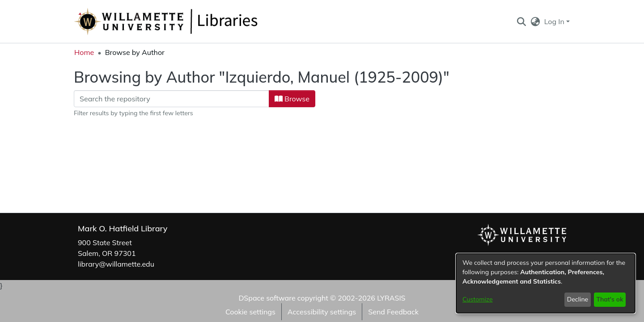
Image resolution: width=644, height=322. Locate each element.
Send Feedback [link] (393, 312)
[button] (521, 21)
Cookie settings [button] (250, 312)
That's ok (610, 299)
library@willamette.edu (116, 264)
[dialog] (546, 283)
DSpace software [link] (267, 298)
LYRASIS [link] (391, 298)
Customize (478, 299)
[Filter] (172, 99)
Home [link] (84, 52)
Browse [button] (292, 99)
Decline (578, 299)
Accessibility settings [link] (322, 312)
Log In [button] (555, 21)
